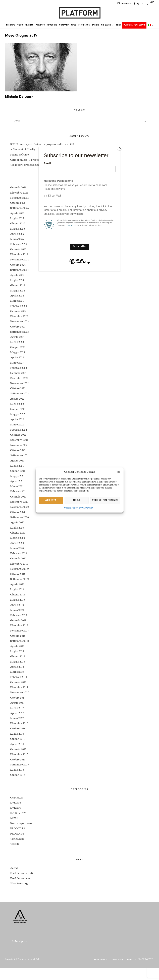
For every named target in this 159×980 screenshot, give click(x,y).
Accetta (51, 500)
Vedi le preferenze (105, 500)
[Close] (120, 148)
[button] (119, 472)
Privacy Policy (86, 508)
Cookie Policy (71, 508)
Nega (77, 500)
